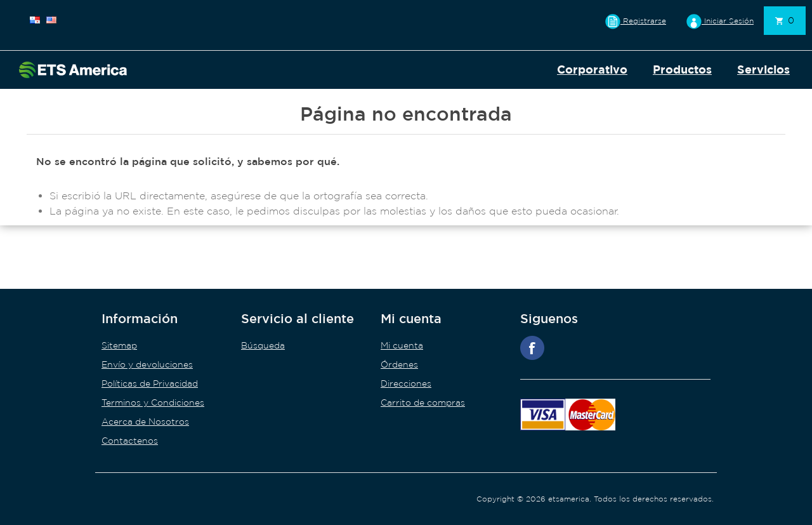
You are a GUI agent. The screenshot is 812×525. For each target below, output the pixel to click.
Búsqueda (263, 345)
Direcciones (406, 383)
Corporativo (592, 70)
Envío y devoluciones (147, 364)
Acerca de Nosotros (145, 422)
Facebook (532, 348)
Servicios (763, 70)
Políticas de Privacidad (150, 383)
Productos (682, 70)
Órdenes (399, 364)
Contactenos (130, 441)
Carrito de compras (423, 402)
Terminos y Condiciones (153, 402)
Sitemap (119, 345)
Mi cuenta (402, 345)
